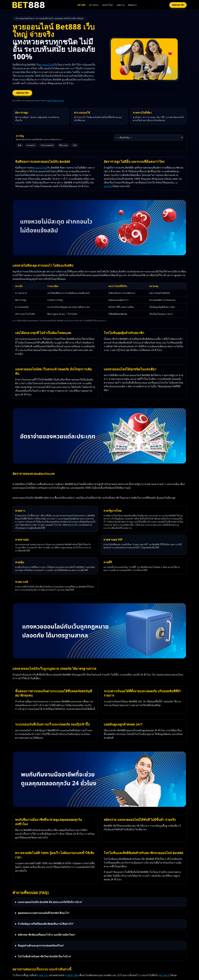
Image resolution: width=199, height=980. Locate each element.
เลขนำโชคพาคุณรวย (55, 101)
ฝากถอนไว (31, 145)
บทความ (120, 5)
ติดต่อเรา (133, 5)
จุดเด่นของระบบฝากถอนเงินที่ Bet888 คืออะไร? (44, 913)
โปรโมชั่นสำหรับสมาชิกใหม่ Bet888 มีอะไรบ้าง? (44, 956)
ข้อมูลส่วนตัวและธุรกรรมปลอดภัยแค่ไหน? (41, 946)
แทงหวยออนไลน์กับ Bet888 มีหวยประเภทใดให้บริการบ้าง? (50, 902)
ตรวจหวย (94, 5)
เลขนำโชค (107, 5)
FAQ (75, 145)
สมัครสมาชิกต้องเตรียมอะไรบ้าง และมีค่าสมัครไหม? (46, 935)
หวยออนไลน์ (47, 65)
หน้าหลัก (81, 5)
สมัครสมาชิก (178, 5)
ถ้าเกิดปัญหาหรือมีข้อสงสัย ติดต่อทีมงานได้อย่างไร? (46, 924)
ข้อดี (20, 145)
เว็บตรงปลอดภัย (47, 145)
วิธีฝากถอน (63, 145)
